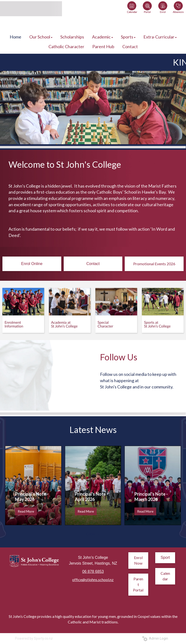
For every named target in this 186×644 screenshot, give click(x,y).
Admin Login (155, 638)
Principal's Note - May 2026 (32, 497)
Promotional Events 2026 (154, 264)
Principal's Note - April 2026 (92, 497)
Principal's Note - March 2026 (151, 497)
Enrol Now (138, 560)
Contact (93, 264)
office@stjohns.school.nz (93, 580)
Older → (93, 534)
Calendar (165, 576)
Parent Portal (138, 584)
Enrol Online (32, 264)
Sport (165, 557)
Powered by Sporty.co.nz (34, 638)
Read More (26, 511)
